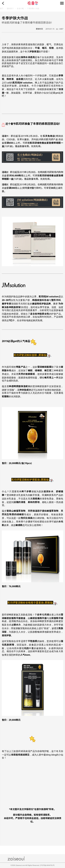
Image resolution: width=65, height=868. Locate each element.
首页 (2, 8)
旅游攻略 (20, 8)
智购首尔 (10, 8)
